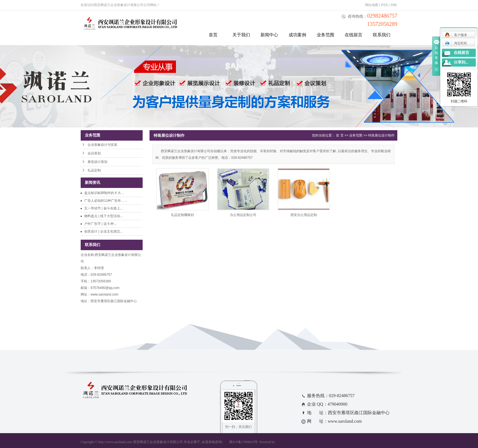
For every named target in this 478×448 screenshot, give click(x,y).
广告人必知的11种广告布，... (106, 201)
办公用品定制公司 (243, 215)
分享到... (461, 62)
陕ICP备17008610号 (244, 442)
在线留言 (354, 35)
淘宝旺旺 (456, 43)
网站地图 (372, 5)
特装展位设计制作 (381, 135)
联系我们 (382, 35)
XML (394, 5)
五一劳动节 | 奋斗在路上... (104, 208)
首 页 (340, 135)
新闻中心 (269, 35)
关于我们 (241, 35)
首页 (213, 35)
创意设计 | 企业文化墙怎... (104, 231)
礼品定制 (94, 170)
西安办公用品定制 (304, 215)
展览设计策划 (97, 162)
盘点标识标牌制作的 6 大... (104, 193)
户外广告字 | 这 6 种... (100, 224)
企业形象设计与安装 (102, 145)
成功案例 (297, 35)
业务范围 (325, 35)
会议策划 (94, 153)
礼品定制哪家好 (183, 215)
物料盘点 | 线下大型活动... (104, 216)
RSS (385, 5)
